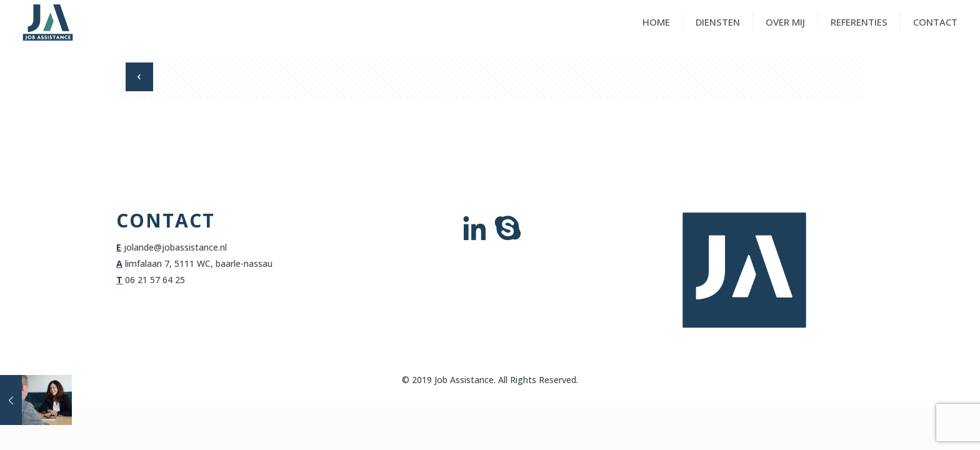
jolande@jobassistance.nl (175, 247)
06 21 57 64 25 (155, 280)
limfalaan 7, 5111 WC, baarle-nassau (197, 263)
